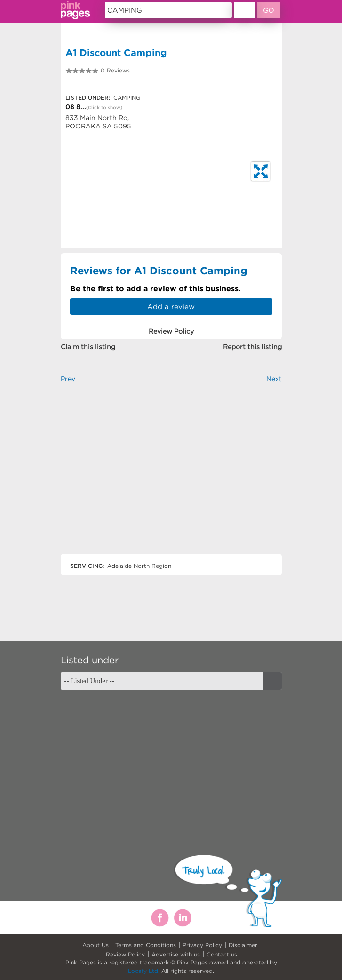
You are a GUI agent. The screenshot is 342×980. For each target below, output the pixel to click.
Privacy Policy (202, 945)
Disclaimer (243, 945)
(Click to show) (104, 108)
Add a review (171, 307)
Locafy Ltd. (144, 971)
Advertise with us (176, 954)
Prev (68, 379)
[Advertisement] (171, 476)
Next (274, 379)
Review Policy (125, 954)
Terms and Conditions (146, 945)
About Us (95, 945)
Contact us (222, 954)
